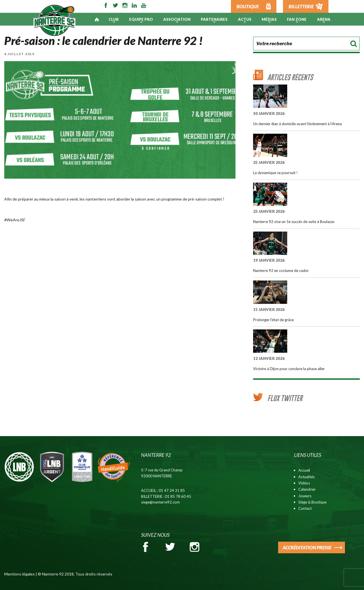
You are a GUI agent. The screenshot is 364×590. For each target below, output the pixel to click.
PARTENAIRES (214, 19)
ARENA (324, 19)
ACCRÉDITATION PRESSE (307, 547)
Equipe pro (141, 19)
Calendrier (307, 489)
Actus (245, 19)
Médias (269, 19)
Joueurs (305, 496)
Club (114, 19)
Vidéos (304, 483)
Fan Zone (297, 19)
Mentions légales (19, 574)
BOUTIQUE (248, 6)
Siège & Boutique (312, 502)
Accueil (304, 470)
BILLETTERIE (301, 6)
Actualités (307, 477)
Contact (305, 508)
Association (177, 19)
